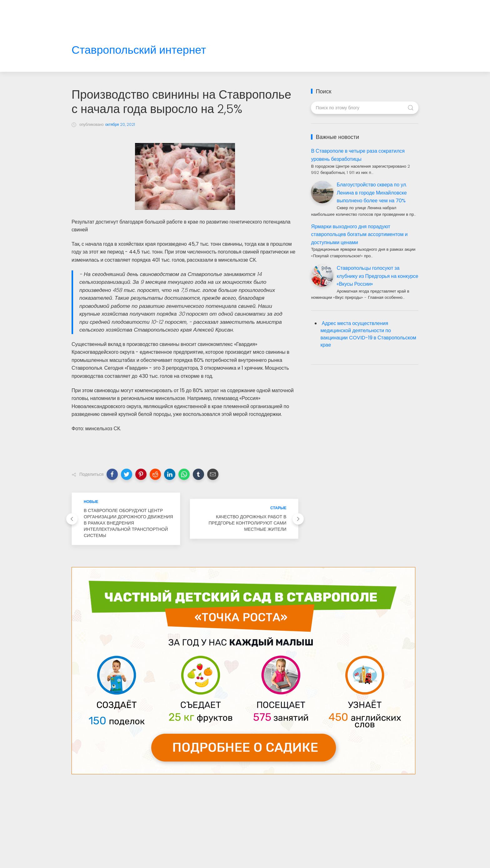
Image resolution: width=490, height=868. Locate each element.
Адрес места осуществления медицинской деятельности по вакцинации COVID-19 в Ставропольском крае (368, 334)
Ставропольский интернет (139, 50)
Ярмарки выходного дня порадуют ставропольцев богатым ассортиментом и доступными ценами (359, 234)
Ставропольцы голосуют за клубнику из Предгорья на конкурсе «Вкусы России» (377, 276)
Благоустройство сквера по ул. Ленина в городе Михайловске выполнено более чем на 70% (372, 193)
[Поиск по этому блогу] (365, 108)
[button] (112, 474)
